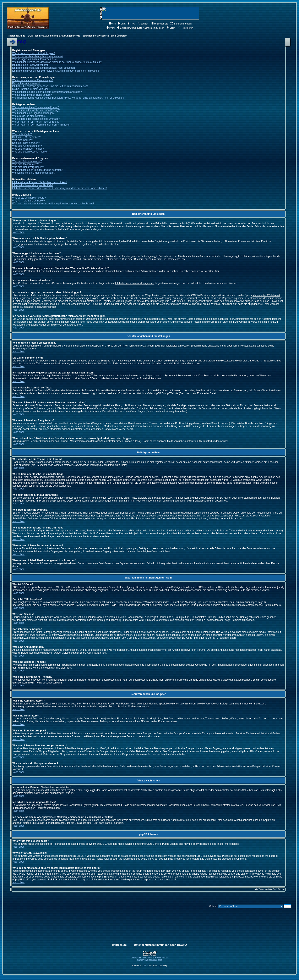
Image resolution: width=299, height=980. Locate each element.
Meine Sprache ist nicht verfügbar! (31, 89)
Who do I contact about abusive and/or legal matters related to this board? (53, 204)
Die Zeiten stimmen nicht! (26, 83)
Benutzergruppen (181, 24)
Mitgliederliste (159, 24)
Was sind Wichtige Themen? (28, 149)
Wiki (112, 24)
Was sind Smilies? (22, 140)
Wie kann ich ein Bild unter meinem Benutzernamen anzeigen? (47, 92)
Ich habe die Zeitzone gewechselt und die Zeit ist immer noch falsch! (50, 86)
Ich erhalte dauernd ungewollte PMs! (32, 185)
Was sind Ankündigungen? (27, 146)
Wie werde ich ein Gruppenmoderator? (34, 173)
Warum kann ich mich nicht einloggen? (34, 53)
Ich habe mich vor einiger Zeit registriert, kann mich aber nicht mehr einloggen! (56, 71)
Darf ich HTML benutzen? (26, 137)
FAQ (131, 24)
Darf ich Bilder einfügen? (26, 143)
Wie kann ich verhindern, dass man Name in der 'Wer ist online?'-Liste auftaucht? (57, 62)
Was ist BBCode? (22, 134)
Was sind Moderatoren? (25, 164)
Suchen (143, 24)
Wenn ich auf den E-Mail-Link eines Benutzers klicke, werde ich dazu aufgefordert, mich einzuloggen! (68, 98)
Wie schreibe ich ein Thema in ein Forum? (36, 107)
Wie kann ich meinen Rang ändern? (32, 95)
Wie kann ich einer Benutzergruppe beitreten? (38, 170)
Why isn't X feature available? (29, 201)
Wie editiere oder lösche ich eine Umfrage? (36, 119)
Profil (110, 28)
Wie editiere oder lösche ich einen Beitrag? (36, 110)
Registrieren (185, 28)
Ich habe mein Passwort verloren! (31, 65)
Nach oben (18, 232)
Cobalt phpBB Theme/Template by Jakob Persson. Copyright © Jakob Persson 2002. (150, 958)
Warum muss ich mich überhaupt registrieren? (38, 56)
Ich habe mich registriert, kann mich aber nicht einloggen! (44, 68)
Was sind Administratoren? (27, 161)
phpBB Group (104, 844)
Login (171, 28)
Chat (121, 24)
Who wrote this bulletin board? (29, 198)
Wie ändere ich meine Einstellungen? (33, 80)
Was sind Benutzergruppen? (28, 167)
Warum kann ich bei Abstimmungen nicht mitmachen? (42, 125)
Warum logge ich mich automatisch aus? (35, 59)
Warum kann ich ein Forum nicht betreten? (36, 122)
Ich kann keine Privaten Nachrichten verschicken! (39, 182)
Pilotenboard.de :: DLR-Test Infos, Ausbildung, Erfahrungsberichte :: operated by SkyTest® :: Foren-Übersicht (67, 36)
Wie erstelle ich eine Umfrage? (29, 116)
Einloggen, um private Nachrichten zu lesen (141, 28)
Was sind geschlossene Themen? (31, 152)
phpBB (144, 966)
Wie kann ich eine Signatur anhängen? (34, 113)
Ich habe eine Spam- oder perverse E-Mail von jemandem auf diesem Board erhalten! (59, 188)
